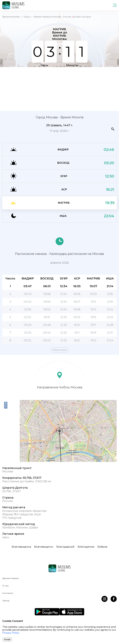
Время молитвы (11, 17)
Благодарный (65, 547)
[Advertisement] (59, 89)
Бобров (102, 547)
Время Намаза (10, 578)
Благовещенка (21, 547)
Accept (7, 639)
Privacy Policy (11, 633)
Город (27, 17)
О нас (6, 586)
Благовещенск (44, 547)
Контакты (8, 593)
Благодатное (86, 547)
